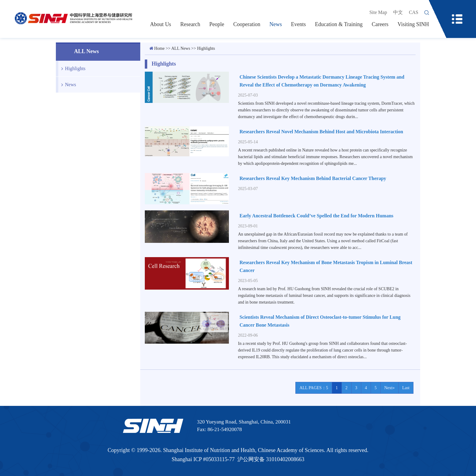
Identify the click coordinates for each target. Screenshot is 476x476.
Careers (380, 24)
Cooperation (247, 24)
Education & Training (339, 24)
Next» (389, 388)
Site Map (378, 12)
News (276, 24)
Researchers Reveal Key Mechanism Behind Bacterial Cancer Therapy (313, 178)
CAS (414, 12)
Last (406, 388)
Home (159, 48)
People (217, 24)
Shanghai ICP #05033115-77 (203, 459)
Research (190, 24)
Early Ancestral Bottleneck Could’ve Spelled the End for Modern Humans (316, 216)
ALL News (181, 48)
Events (299, 24)
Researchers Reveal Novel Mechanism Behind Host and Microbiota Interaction (321, 132)
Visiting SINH (413, 24)
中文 (398, 12)
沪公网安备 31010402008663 (271, 459)
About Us (161, 24)
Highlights (72, 69)
